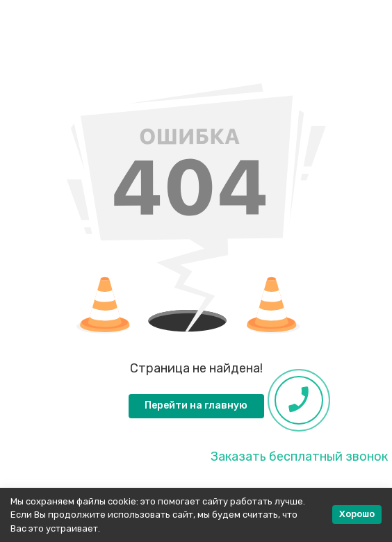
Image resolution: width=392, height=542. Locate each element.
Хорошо (357, 514)
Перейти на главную (196, 405)
